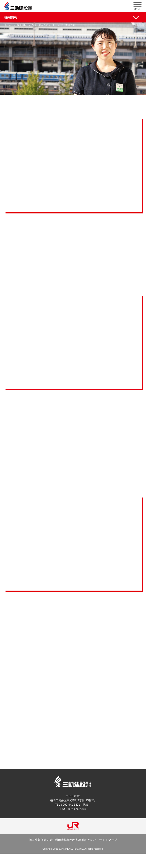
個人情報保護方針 (41, 840)
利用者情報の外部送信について (76, 840)
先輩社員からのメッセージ (46, 25)
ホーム (8, 25)
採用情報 (11, 17)
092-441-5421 (71, 805)
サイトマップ (108, 840)
